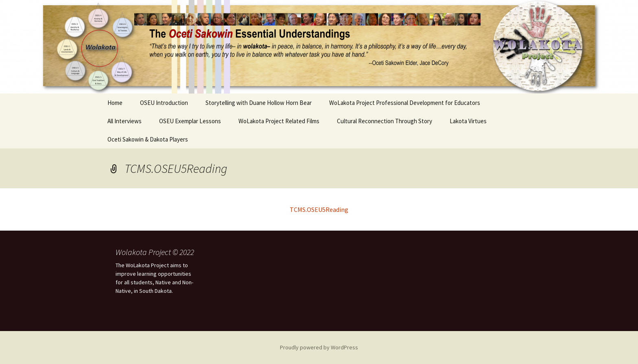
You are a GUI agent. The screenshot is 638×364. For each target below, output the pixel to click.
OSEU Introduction (164, 103)
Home (115, 103)
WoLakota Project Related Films (279, 121)
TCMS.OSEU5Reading (319, 209)
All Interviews (125, 121)
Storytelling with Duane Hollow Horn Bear (259, 103)
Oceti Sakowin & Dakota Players (148, 139)
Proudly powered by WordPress (319, 347)
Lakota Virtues (468, 121)
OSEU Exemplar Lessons (190, 121)
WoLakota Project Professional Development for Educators (405, 103)
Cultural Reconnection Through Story (385, 121)
